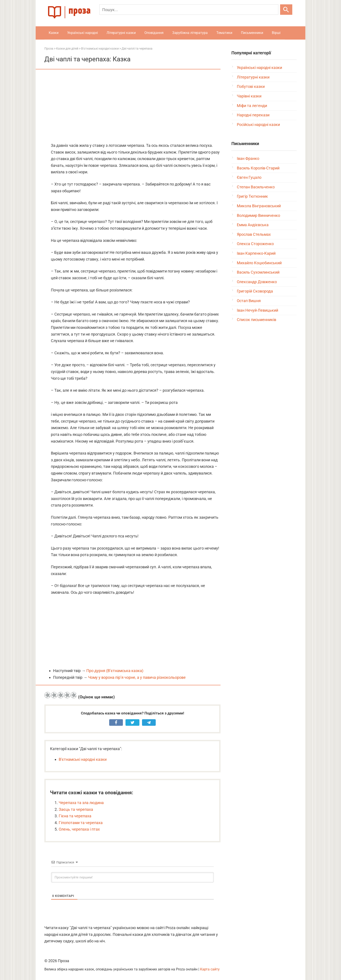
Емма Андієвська (253, 225)
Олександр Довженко (257, 282)
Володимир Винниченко (258, 215)
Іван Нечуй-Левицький (257, 310)
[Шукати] (286, 10)
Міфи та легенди (252, 106)
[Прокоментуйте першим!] (132, 877)
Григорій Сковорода (255, 291)
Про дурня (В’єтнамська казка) (115, 671)
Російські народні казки (258, 125)
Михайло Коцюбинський (259, 263)
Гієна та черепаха (75, 816)
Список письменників (257, 320)
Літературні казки (121, 33)
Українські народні (83, 33)
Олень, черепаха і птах (79, 829)
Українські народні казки (259, 68)
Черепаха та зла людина (81, 803)
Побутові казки (251, 86)
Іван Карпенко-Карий (256, 253)
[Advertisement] (132, 106)
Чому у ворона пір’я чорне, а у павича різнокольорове (137, 677)
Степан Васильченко (256, 187)
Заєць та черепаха (76, 809)
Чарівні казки (249, 96)
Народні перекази (253, 115)
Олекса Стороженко (255, 244)
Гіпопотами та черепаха (81, 823)
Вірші (276, 33)
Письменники (252, 33)
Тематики (224, 33)
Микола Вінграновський (259, 206)
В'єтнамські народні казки (83, 759)
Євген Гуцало (249, 177)
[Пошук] (189, 10)
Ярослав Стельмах (254, 234)
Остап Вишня (249, 301)
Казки (54, 33)
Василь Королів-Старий (258, 168)
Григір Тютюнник (252, 196)
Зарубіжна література (190, 33)
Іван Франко (248, 158)
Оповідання (154, 33)
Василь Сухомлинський (258, 272)
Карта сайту (210, 969)
